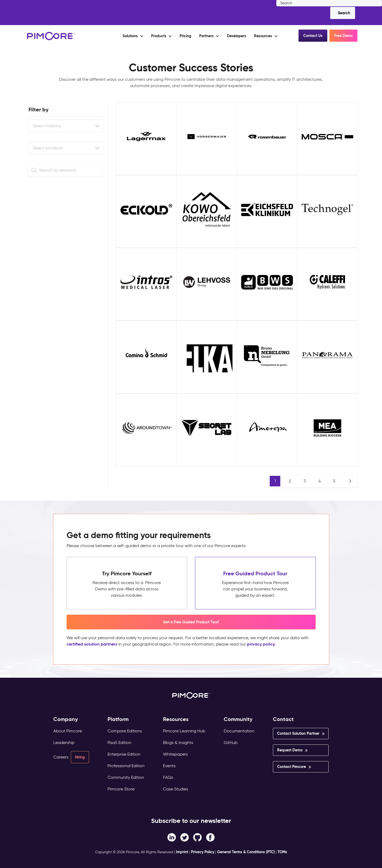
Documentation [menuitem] (239, 731)
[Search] (343, 13)
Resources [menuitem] (176, 719)
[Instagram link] (197, 837)
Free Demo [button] (343, 36)
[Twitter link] (185, 837)
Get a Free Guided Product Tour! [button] (191, 622)
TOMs (282, 852)
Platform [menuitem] (118, 719)
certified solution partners (92, 644)
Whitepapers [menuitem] (175, 754)
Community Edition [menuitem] (126, 777)
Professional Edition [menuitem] (126, 766)
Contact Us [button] (313, 36)
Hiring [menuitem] (80, 757)
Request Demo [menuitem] (290, 750)
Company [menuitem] (66, 719)
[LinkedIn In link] (210, 837)
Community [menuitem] (238, 719)
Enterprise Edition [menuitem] (124, 754)
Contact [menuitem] (283, 719)
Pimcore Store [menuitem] (121, 789)
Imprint (182, 852)
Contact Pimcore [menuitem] (292, 767)
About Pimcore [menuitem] (68, 731)
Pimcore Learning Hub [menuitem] (184, 731)
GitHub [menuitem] (231, 743)
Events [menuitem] (169, 766)
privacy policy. (261, 644)
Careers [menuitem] (61, 757)
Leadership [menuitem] (64, 743)
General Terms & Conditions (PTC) (246, 852)
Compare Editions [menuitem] (125, 731)
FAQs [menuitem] (168, 777)
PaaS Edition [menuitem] (119, 743)
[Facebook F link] (172, 837)
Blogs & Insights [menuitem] (178, 743)
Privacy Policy (203, 852)
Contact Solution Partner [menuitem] (298, 733)
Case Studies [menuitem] (176, 789)
